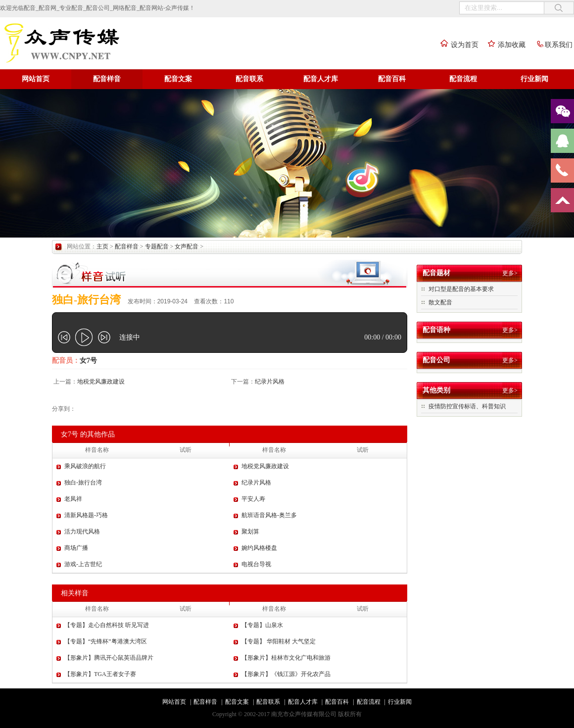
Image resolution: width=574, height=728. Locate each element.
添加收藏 (504, 45)
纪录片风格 (270, 382)
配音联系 (249, 79)
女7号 (88, 361)
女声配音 (187, 246)
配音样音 (107, 79)
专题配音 (157, 246)
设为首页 (457, 45)
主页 (102, 246)
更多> (510, 273)
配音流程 (463, 79)
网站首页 (36, 79)
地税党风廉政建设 (101, 382)
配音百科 (392, 79)
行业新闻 (534, 79)
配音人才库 (321, 79)
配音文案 (178, 79)
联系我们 (551, 45)
